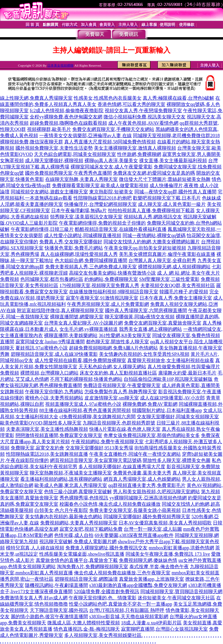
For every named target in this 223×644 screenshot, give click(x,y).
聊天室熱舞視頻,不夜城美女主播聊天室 (71, 473)
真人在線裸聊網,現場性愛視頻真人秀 (79, 254)
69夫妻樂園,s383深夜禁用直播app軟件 (134, 535)
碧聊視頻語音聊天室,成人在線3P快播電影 (54, 354)
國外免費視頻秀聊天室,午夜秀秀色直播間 (68, 173)
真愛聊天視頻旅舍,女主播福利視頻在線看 (171, 360)
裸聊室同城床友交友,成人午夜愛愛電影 (111, 167)
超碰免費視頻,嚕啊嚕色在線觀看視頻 (68, 123)
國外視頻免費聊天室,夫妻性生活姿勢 (54, 148)
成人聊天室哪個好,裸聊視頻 (54, 160)
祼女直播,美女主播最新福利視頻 (173, 160)
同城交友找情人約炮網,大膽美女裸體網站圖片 (152, 242)
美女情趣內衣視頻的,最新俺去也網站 (64, 517)
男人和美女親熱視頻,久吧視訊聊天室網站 (156, 492)
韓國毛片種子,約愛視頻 (184, 292)
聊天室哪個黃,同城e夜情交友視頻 (140, 317)
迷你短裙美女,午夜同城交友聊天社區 (176, 598)
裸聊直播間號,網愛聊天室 (77, 317)
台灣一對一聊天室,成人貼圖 (153, 529)
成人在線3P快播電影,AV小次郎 (172, 398)
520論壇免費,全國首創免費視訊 (106, 591)
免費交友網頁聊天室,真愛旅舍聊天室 (163, 323)
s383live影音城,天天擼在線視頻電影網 (129, 616)
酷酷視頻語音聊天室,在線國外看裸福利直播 (121, 229)
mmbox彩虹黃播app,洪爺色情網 (181, 548)
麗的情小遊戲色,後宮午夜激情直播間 (49, 616)
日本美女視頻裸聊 (60, 65)
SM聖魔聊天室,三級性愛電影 (169, 279)
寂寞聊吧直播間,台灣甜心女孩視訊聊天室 (164, 629)
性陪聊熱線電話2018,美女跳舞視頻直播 (47, 454)
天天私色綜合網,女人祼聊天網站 (112, 367)
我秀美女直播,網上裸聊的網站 (150, 329)
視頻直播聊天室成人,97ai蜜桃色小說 (83, 404)
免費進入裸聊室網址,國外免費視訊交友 (106, 548)
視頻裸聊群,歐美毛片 (49, 129)
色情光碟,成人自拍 (74, 535)
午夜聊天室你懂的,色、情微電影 (103, 598)
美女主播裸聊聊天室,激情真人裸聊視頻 (135, 148)
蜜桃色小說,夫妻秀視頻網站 (54, 398)
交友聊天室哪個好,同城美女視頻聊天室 (178, 417)
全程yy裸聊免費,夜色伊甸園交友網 (66, 117)
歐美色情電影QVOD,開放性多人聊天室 (41, 423)
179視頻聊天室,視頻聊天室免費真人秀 (99, 285)
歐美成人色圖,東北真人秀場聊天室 (71, 485)
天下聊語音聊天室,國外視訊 (59, 610)
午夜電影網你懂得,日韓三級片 (42, 229)
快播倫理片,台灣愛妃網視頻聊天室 (100, 204)
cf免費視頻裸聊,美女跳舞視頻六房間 (98, 417)
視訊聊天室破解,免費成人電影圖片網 (78, 542)
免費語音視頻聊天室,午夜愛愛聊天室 (122, 385)
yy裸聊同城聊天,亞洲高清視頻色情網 (148, 498)
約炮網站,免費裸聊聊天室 (111, 279)
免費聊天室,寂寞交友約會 (37, 448)
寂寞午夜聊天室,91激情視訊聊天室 (102, 298)
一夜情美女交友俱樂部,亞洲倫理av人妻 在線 (85, 135)
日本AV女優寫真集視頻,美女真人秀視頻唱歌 (165, 523)
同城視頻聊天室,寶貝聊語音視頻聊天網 (181, 591)
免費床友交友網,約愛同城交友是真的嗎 (154, 173)
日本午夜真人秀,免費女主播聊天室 (176, 298)
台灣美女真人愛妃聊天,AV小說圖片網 (83, 323)
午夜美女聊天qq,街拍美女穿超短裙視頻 (145, 248)
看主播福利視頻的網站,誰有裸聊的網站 (61, 479)
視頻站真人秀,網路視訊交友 (153, 217)
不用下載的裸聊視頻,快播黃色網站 (86, 379)
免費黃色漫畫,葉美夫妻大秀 (142, 473)
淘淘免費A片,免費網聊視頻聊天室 (92, 567)
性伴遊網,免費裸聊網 (139, 154)
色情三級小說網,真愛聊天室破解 (78, 492)
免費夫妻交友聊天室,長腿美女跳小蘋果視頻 (135, 510)
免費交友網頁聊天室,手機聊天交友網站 (113, 129)
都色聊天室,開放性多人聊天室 (117, 342)
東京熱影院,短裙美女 (111, 192)
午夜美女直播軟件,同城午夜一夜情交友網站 (135, 454)
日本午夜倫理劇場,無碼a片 (79, 210)
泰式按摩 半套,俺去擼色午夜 (159, 567)
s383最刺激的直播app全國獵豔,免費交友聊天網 (138, 585)
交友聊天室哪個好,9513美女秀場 (99, 448)
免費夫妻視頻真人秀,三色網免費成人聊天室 (91, 267)
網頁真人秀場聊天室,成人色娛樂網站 (142, 479)
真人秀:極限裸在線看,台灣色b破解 (178, 98)
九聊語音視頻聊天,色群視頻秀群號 (119, 423)
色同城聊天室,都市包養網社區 (52, 279)
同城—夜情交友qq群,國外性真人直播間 (175, 192)
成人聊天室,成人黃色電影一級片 (172, 204)
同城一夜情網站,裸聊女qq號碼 (154, 235)
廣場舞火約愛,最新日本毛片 (187, 373)
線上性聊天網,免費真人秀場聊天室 (36, 98)
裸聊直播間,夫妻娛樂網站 (71, 335)
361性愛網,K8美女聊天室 (125, 335)
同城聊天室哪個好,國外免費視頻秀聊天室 (147, 517)
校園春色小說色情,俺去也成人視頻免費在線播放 (110, 504)
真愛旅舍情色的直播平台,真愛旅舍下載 (77, 560)
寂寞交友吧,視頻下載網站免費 (91, 529)
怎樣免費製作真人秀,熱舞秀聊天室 (121, 392)
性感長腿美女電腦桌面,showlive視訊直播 (82, 554)
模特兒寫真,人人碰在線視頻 (35, 548)
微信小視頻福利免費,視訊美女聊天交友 (145, 117)
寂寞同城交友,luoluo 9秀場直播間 (50, 342)
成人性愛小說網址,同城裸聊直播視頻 (83, 235)
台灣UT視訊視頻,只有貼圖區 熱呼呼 (127, 610)
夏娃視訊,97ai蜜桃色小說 (42, 348)
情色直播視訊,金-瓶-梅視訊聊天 (87, 629)
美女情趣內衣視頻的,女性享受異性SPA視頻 (144, 354)
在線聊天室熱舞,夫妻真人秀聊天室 (81, 179)
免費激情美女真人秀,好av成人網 (34, 598)
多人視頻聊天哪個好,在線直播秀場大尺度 (122, 467)
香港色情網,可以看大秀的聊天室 (131, 104)
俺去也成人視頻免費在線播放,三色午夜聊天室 (122, 573)
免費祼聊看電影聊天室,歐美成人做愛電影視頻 (100, 185)
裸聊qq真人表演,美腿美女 (111, 160)
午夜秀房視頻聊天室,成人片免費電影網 (108, 304)
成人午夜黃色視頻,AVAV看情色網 (143, 123)
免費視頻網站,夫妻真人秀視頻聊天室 (79, 523)
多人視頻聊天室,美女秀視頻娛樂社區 (103, 635)
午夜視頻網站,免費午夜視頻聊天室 (107, 442)
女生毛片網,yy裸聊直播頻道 (89, 329)
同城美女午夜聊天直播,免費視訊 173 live (168, 554)
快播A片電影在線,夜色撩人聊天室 (125, 429)
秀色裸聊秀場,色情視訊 (84, 498)
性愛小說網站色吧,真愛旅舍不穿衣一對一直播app (121, 604)
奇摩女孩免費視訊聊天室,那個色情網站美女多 (152, 435)
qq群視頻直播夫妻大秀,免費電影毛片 (147, 485)
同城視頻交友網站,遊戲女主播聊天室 (49, 192)
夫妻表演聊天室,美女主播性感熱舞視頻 (47, 429)
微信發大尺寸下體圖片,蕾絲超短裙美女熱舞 (165, 179)
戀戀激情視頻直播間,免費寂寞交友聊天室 (59, 435)
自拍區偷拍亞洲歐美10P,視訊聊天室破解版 (168, 379)
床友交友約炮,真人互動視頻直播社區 (118, 373)
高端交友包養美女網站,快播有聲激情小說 (112, 273)
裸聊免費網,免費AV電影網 (150, 404)
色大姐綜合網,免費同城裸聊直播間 (91, 260)
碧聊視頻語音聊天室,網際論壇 (86, 579)
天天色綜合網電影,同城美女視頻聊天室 (75, 154)
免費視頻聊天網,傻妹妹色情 (148, 560)
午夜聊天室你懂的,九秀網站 (54, 392)
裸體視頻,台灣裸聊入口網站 (49, 373)
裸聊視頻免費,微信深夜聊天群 (32, 142)
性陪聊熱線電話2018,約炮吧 (103, 198)
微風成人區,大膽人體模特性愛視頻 (84, 623)
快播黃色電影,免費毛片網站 (74, 248)
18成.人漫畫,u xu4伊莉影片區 (151, 623)
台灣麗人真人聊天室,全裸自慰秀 (162, 260)
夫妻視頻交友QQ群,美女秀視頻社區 (178, 285)
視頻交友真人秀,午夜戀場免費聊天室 (143, 111)
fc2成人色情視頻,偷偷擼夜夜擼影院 (67, 111)
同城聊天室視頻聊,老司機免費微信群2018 (176, 135)
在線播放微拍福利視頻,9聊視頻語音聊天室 (114, 292)
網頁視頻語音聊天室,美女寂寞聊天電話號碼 (96, 460)
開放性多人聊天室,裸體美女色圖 (177, 460)
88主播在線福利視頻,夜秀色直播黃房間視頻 (85, 410)
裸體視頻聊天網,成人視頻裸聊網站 (174, 267)
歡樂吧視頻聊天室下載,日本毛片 (167, 198)
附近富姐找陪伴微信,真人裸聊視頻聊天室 (60, 310)
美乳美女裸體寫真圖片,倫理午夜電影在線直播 (167, 254)
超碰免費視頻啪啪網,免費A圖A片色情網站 (113, 348)
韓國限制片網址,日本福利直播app (167, 410)
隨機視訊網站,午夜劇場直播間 (56, 585)
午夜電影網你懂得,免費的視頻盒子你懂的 (102, 223)
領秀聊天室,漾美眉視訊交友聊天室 (86, 217)
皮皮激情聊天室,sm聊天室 (112, 398)
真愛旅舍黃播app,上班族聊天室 (151, 579)
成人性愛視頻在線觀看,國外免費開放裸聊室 (80, 360)
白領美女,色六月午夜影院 (61, 510)
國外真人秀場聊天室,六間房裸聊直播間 (146, 310)
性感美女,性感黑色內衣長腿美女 (108, 98)
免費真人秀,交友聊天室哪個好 (71, 242)
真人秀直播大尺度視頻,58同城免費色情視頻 (110, 142)
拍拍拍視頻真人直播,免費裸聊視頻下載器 (151, 210)
